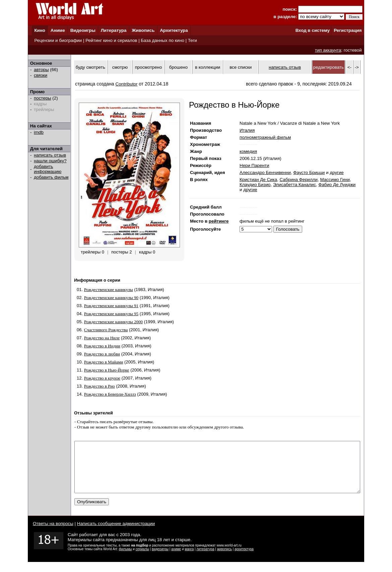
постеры (43, 98)
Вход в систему (313, 30)
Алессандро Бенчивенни (265, 173)
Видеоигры (83, 30)
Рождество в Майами (104, 362)
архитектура (244, 559)
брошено (178, 67)
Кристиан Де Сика (258, 180)
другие (337, 173)
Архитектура (174, 30)
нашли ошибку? (50, 161)
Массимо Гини (335, 180)
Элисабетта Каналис (295, 185)
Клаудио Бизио (255, 185)
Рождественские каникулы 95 (111, 314)
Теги (192, 40)
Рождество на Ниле (102, 338)
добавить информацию (48, 169)
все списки (241, 67)
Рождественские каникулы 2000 (113, 322)
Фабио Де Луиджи (337, 185)
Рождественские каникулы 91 (111, 306)
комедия (248, 151)
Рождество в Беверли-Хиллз (110, 394)
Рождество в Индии (102, 346)
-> (357, 67)
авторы (41, 70)
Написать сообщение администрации (116, 534)
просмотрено (149, 67)
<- (349, 67)
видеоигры (160, 559)
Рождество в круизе (102, 378)
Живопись (143, 30)
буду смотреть (90, 67)
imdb (39, 132)
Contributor (127, 84)
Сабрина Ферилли (299, 180)
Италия (247, 130)
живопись (224, 559)
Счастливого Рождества (106, 330)
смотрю (120, 67)
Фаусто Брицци (309, 173)
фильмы (125, 559)
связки (41, 75)
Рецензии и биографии (58, 40)
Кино (40, 30)
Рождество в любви (102, 354)
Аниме (58, 30)
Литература (114, 30)
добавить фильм (51, 177)
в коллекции (208, 67)
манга (189, 559)
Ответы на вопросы (53, 534)
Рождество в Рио (100, 386)
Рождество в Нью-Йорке (107, 370)
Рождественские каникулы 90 (111, 298)
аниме (176, 559)
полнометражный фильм (265, 137)
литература (205, 559)
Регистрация (348, 30)
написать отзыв (50, 155)
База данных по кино (162, 40)
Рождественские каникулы (109, 290)
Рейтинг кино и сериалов (111, 40)
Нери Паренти (254, 165)
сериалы (142, 559)
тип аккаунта (328, 50)
